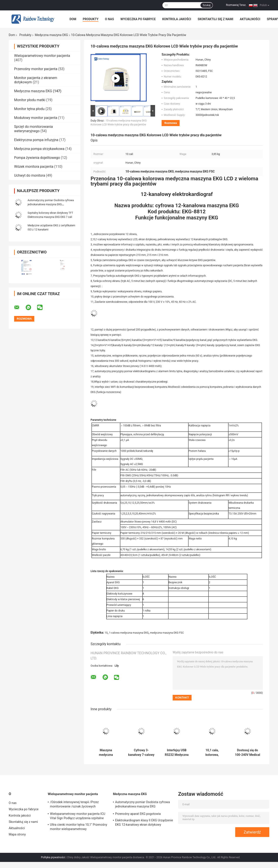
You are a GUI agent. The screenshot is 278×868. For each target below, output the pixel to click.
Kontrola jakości (177, 19)
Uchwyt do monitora (30, 175)
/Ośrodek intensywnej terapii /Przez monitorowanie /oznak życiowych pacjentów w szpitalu (74, 805)
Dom (73, 19)
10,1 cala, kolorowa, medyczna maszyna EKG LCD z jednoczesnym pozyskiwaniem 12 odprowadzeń (212, 753)
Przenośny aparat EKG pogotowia (138, 814)
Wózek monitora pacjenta (34, 167)
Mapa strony (17, 834)
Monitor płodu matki (30, 100)
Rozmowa (171, 123)
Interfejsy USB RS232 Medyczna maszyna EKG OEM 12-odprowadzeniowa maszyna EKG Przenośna (177, 753)
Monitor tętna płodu (29, 109)
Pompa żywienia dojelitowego (37, 158)
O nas (109, 19)
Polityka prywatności (53, 857)
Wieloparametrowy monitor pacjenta (42, 56)
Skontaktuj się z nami (215, 19)
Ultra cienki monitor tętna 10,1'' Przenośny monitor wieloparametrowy (79, 827)
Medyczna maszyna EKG (51, 35)
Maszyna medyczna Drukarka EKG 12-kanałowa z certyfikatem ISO (106, 753)
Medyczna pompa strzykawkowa (39, 149)
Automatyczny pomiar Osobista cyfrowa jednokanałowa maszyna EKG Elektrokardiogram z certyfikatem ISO (51, 204)
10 (106, 633)
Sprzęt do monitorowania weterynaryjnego (33, 129)
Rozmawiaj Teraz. (236, 5)
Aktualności (250, 19)
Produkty (91, 19)
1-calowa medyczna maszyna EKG (129, 633)
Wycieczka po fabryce (138, 19)
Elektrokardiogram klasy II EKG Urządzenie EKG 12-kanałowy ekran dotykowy (144, 822)
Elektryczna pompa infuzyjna (36, 140)
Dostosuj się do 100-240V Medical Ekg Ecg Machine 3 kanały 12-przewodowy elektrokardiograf (247, 753)
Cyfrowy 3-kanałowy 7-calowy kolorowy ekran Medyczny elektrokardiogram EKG (141, 753)
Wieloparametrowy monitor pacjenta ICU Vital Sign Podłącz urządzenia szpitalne (78, 816)
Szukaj (207, 5)
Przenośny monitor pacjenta (36, 69)
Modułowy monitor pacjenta (36, 118)
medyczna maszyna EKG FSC (167, 633)
